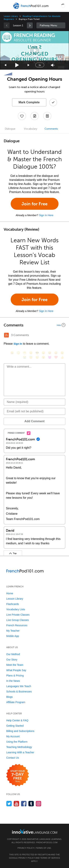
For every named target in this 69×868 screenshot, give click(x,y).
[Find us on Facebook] (24, 804)
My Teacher (13, 631)
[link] (30, 25)
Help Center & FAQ (17, 720)
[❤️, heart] (56, 357)
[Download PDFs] (47, 116)
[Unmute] (53, 65)
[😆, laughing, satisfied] (50, 353)
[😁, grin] (25, 353)
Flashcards (13, 604)
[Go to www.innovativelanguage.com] (35, 831)
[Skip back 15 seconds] (6, 65)
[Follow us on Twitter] (9, 804)
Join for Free (34, 204)
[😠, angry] (43, 353)
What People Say (16, 670)
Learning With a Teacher (20, 752)
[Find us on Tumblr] (31, 804)
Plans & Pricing (15, 676)
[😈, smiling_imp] (50, 357)
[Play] (17, 65)
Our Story (12, 660)
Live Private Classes (18, 615)
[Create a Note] (35, 116)
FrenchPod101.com (47, 842)
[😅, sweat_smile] (56, 353)
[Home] (31, 9)
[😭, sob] (25, 357)
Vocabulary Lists (16, 609)
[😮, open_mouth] (43, 357)
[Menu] (6, 6)
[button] (63, 6)
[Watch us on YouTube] (16, 804)
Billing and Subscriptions (20, 731)
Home (10, 593)
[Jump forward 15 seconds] (29, 65)
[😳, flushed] (18, 353)
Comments (51, 129)
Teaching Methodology (19, 747)
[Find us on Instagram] (39, 804)
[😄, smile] (12, 353)
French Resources (17, 625)
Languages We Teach (19, 686)
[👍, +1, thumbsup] (62, 357)
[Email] (34, 411)
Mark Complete (29, 102)
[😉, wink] (62, 353)
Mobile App (13, 636)
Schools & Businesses (19, 692)
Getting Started (15, 726)
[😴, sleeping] (37, 357)
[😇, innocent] (31, 357)
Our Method (13, 654)
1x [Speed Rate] (40, 65)
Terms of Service (50, 858)
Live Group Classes (17, 620)
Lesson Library (11, 16)
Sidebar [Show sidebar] (51, 25)
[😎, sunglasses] (37, 353)
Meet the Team (15, 665)
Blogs (9, 697)
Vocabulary (31, 129)
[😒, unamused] (31, 353)
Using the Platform (17, 742)
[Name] (34, 402)
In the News (13, 681)
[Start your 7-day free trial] (18, 775)
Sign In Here (46, 215)
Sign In (18, 344)
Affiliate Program (16, 702)
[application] (34, 50)
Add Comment (34, 421)
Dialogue (10, 129)
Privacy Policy (26, 848)
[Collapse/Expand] (34, 325)
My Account (13, 736)
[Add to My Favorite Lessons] (22, 116)
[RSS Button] (6, 335)
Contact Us (13, 758)
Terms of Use (43, 848)
